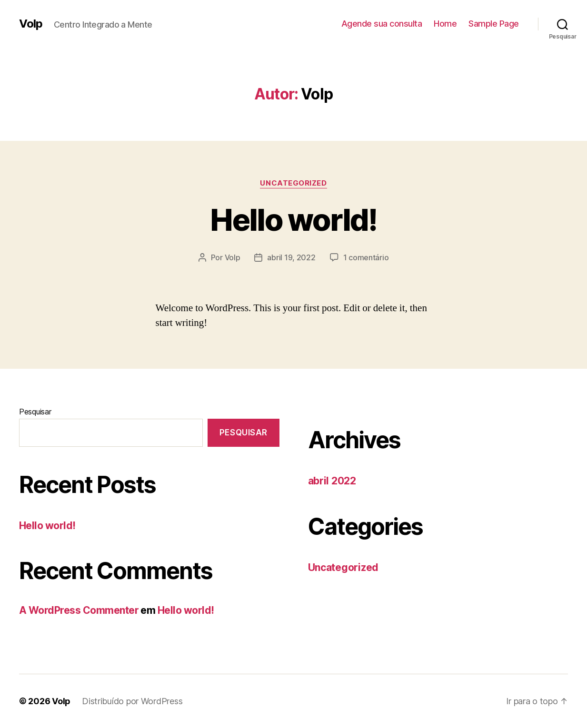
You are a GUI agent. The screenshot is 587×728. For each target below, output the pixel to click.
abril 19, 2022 (291, 257)
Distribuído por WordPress (132, 701)
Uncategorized (293, 183)
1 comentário (366, 257)
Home (445, 24)
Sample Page (494, 24)
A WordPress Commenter (79, 610)
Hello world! (293, 220)
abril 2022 (332, 481)
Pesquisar (35, 412)
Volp (31, 24)
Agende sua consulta (382, 24)
